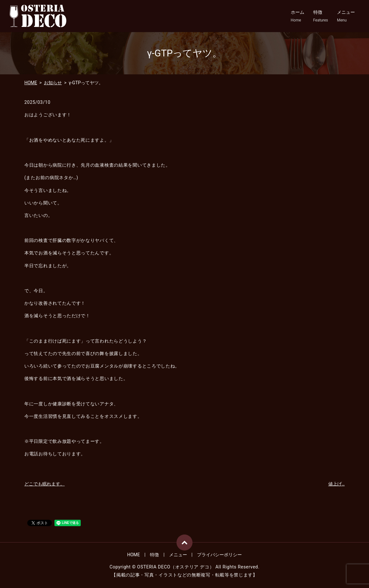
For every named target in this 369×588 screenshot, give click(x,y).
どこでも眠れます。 (45, 484)
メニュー (346, 16)
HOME (31, 83)
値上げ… (336, 484)
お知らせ (53, 83)
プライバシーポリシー (219, 555)
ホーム (298, 16)
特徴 (321, 16)
